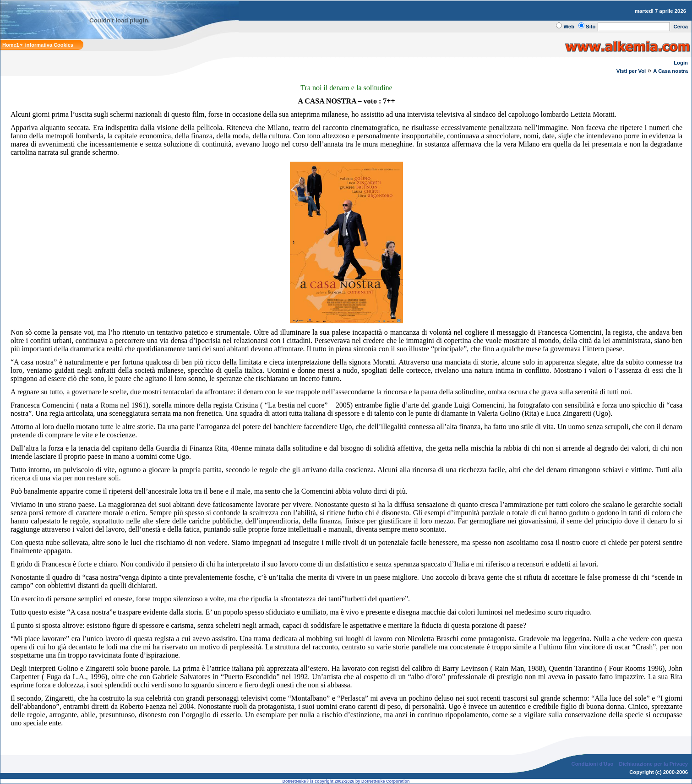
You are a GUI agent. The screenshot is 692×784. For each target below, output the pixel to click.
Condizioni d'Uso (592, 764)
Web (569, 27)
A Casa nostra (670, 71)
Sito (591, 27)
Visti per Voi (631, 71)
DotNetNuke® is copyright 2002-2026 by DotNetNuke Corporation (346, 781)
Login (681, 63)
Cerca (681, 27)
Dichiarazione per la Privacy (654, 764)
